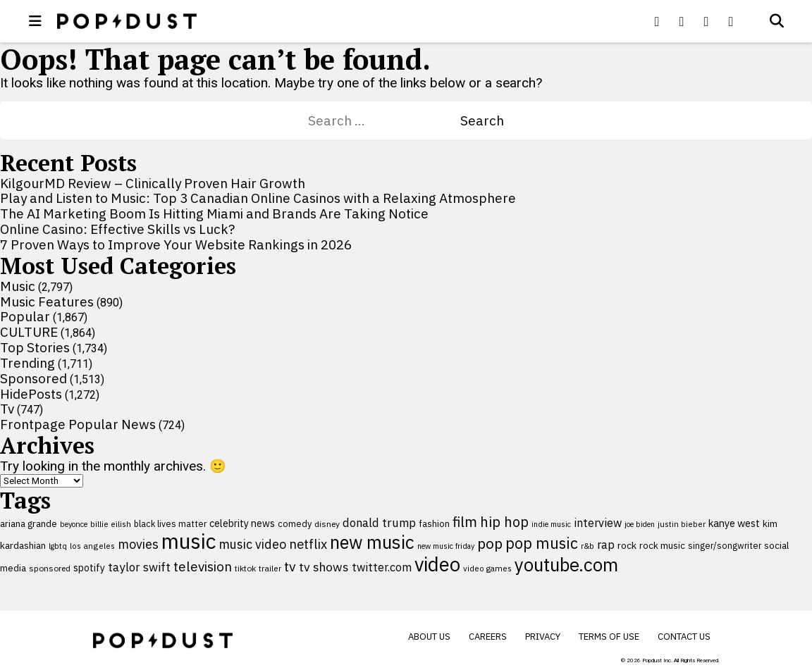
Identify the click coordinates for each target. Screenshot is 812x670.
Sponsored (33, 378)
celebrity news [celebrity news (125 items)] (242, 523)
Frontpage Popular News (78, 424)
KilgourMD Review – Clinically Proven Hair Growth (153, 183)
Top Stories (35, 347)
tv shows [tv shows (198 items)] (324, 567)
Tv (7, 409)
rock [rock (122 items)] (627, 545)
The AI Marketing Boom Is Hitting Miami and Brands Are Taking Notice (214, 213)
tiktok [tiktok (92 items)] (245, 568)
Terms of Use (609, 637)
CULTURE (29, 332)
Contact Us (684, 637)
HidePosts (31, 394)
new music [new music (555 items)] (372, 542)
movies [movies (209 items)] (138, 544)
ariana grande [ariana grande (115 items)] (29, 523)
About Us (429, 637)
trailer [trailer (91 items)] (270, 568)
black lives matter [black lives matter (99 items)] (170, 523)
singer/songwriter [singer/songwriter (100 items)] (725, 545)
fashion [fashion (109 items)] (434, 524)
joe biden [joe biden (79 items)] (640, 524)
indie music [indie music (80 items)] (551, 524)
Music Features (47, 302)
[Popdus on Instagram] (731, 21)
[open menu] (35, 21)
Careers (488, 637)
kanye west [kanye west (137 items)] (734, 523)
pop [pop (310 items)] (490, 544)
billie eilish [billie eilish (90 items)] (111, 524)
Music (18, 286)
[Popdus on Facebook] (657, 21)
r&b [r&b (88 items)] (588, 546)
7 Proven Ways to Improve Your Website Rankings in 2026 (176, 244)
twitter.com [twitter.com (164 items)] (382, 567)
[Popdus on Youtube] (706, 21)
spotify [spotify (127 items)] (89, 567)
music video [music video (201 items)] (252, 544)
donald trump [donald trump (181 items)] (379, 523)
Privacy (543, 637)
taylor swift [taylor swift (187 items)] (139, 567)
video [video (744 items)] (437, 564)
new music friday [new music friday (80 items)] (446, 546)
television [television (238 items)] (203, 566)
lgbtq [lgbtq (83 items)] (58, 546)
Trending (27, 363)
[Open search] (777, 21)
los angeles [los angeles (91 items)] (92, 546)
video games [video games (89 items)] (487, 568)
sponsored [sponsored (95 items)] (50, 568)
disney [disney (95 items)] (327, 524)
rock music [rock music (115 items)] (662, 545)
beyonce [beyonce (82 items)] (74, 524)
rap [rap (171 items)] (606, 545)
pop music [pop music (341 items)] (542, 543)
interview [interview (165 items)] (598, 522)
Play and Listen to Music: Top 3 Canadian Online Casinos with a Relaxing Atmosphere (258, 198)
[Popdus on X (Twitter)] (682, 21)
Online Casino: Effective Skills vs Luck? (117, 229)
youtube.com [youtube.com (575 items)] (566, 565)
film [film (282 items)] (465, 522)
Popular (25, 316)
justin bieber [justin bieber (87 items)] (682, 524)
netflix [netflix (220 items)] (308, 544)
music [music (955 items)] (189, 541)
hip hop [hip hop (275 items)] (504, 522)
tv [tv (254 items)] (290, 566)
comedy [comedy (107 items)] (295, 524)
